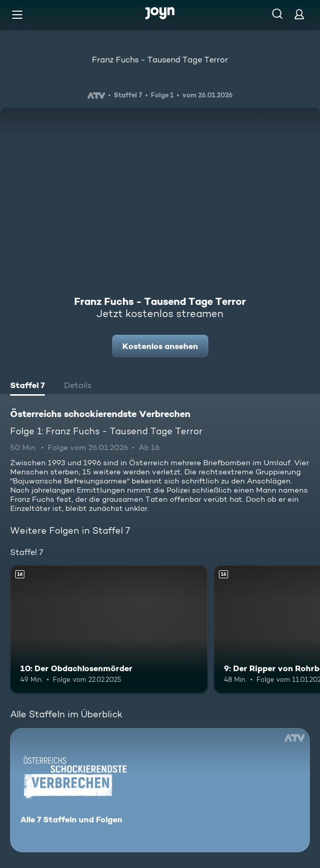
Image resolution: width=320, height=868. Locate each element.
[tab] (27, 387)
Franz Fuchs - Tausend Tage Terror (160, 60)
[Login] (299, 14)
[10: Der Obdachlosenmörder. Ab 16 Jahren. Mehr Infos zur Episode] (109, 629)
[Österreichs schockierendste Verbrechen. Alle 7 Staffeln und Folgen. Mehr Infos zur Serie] (160, 790)
